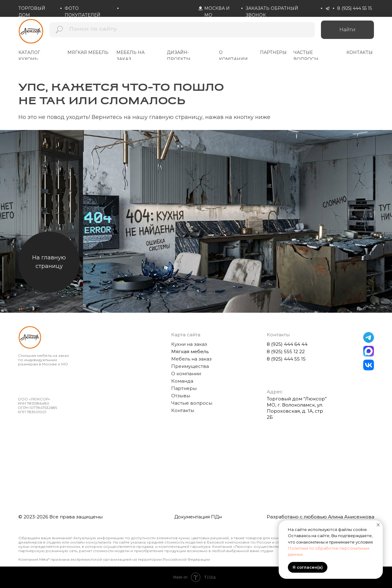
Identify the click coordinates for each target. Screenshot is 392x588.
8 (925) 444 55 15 (354, 8)
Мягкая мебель (190, 351)
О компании (186, 374)
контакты (360, 52)
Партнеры (184, 388)
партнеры (273, 52)
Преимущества (190, 366)
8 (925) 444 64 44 (287, 344)
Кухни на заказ (189, 344)
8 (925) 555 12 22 (286, 351)
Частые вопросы (192, 403)
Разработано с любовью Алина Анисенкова (320, 517)
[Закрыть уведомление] (378, 525)
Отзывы (181, 396)
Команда (182, 381)
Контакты (183, 410)
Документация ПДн (198, 517)
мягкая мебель (88, 52)
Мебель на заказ (191, 359)
